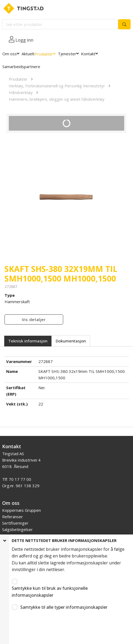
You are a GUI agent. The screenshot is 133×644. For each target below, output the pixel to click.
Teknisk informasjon (28, 341)
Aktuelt (28, 54)
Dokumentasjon (71, 341)
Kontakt (88, 54)
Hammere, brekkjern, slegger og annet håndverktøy (57, 99)
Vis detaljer (34, 319)
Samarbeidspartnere (21, 67)
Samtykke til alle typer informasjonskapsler (64, 607)
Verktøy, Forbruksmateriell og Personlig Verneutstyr (57, 86)
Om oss (10, 54)
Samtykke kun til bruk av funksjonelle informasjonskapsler (50, 592)
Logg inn (24, 40)
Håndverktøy (21, 92)
